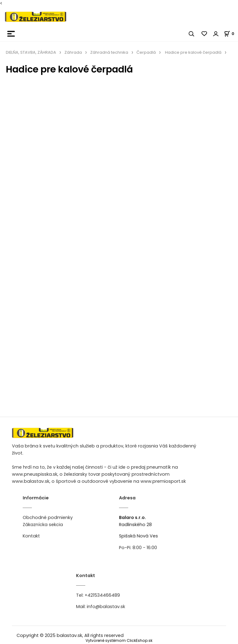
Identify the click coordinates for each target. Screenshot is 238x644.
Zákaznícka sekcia (43, 525)
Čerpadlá (146, 52)
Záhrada (73, 52)
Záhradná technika (109, 52)
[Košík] (231, 34)
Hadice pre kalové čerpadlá (193, 52)
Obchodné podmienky (48, 517)
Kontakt (31, 536)
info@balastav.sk (106, 607)
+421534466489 (102, 595)
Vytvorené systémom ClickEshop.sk (119, 640)
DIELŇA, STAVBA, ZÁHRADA (31, 52)
